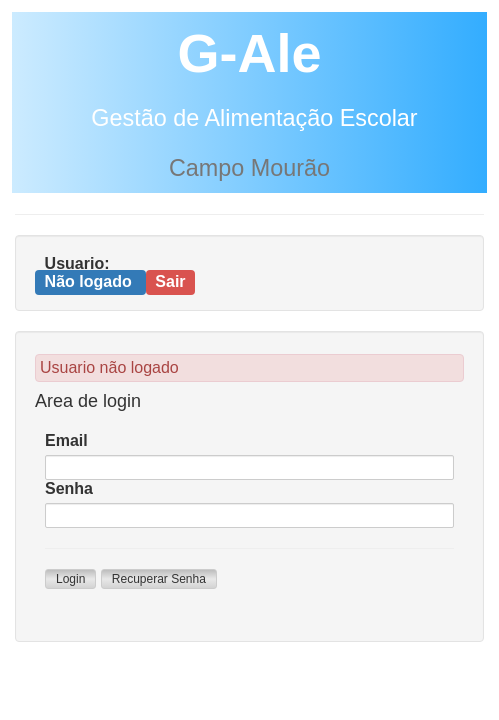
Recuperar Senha (159, 579)
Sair (170, 281)
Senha (69, 488)
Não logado (91, 281)
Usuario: (77, 263)
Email (66, 440)
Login (70, 579)
